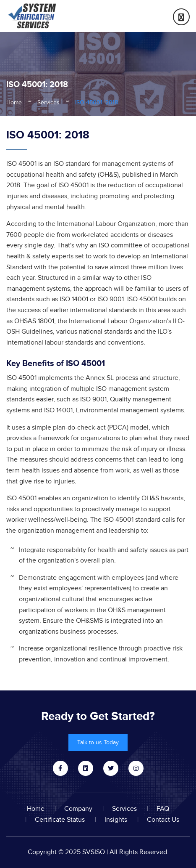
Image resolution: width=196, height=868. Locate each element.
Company (78, 809)
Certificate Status (60, 820)
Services (48, 102)
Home (14, 102)
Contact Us (163, 820)
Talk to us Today (98, 742)
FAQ (163, 809)
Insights (116, 820)
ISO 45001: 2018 (97, 102)
